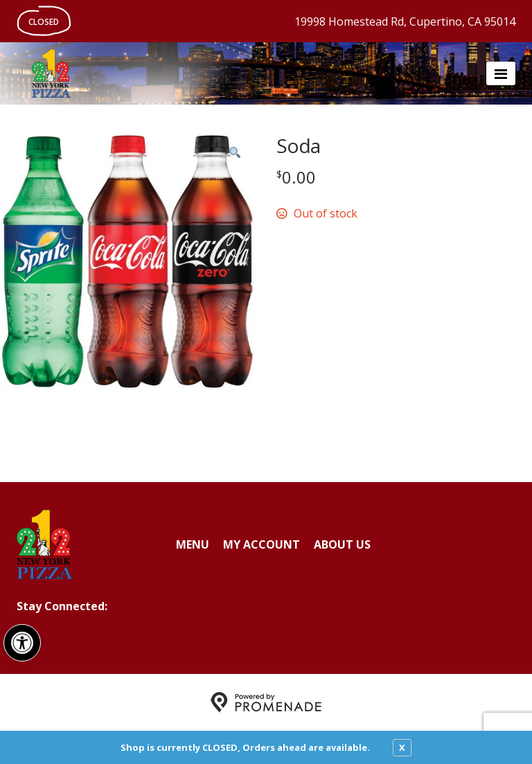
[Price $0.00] (296, 177)
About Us (342, 544)
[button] (22, 643)
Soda (298, 145)
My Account (261, 544)
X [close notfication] (402, 747)
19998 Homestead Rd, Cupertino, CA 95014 (405, 21)
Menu (193, 544)
